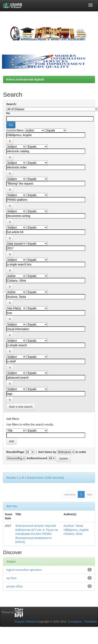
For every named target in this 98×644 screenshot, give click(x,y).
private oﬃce (14, 586)
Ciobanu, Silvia (73, 534)
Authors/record (37, 458)
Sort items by (47, 452)
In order (81, 452)
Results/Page (15, 452)
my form (11, 578)
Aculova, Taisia (73, 526)
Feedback (91, 622)
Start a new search (21, 407)
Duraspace (75, 622)
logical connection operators (24, 570)
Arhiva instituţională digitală (25, 79)
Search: (11, 104)
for (8, 113)
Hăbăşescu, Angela (76, 530)
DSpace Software (25, 622)
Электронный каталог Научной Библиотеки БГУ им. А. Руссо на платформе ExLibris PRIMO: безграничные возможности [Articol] (37, 534)
